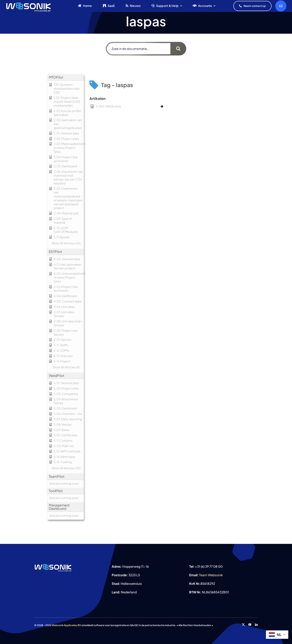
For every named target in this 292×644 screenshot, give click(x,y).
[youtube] (250, 625)
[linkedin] (256, 625)
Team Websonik (211, 575)
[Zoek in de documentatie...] (139, 49)
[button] (66, 77)
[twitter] (243, 625)
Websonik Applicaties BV (66, 625)
